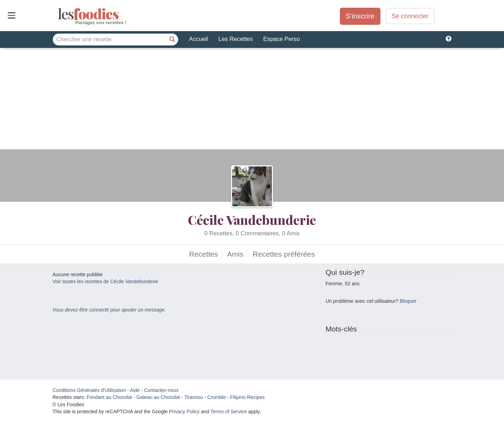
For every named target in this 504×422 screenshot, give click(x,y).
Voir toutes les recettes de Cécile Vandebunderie (105, 281)
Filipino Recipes (247, 397)
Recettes (204, 254)
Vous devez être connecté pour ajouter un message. (109, 310)
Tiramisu (193, 397)
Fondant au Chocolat (109, 397)
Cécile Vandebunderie (252, 220)
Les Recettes (236, 39)
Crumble (216, 397)
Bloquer (408, 301)
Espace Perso (281, 39)
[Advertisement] (252, 100)
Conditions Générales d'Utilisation (89, 390)
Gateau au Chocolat (158, 397)
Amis (235, 254)
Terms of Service (229, 412)
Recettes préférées (284, 254)
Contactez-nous (161, 390)
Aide (135, 390)
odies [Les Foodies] (59, 14)
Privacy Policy (184, 412)
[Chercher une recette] (172, 40)
